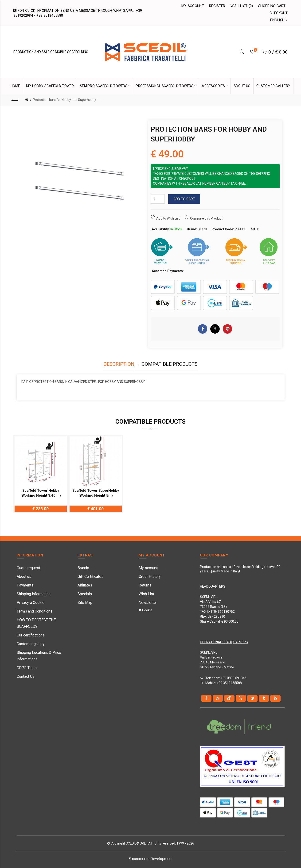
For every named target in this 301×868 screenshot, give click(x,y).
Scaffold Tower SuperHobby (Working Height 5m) (96, 493)
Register (217, 6)
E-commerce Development (150, 859)
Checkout (279, 13)
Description (119, 364)
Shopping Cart (272, 6)
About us (24, 577)
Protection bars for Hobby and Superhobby (64, 100)
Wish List (146, 594)
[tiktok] (229, 698)
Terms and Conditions (35, 611)
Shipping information (34, 594)
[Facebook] (206, 698)
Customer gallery (31, 644)
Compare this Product (206, 218)
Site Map (85, 603)
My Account (193, 6)
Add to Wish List (168, 218)
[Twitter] (241, 698)
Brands (83, 568)
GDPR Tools (27, 668)
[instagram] (218, 698)
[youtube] (275, 698)
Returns (145, 585)
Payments (25, 585)
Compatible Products (170, 364)
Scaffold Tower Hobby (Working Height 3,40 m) (41, 493)
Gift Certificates (90, 577)
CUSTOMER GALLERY (273, 86)
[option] (41, 474)
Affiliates (85, 585)
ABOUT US (242, 86)
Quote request (28, 568)
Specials (85, 594)
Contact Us (26, 676)
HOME (15, 86)
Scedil (202, 229)
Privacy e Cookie (31, 603)
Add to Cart (184, 199)
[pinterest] (252, 698)
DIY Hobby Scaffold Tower (50, 86)
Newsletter (148, 603)
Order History (150, 577)
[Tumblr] (264, 698)
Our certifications (31, 635)
